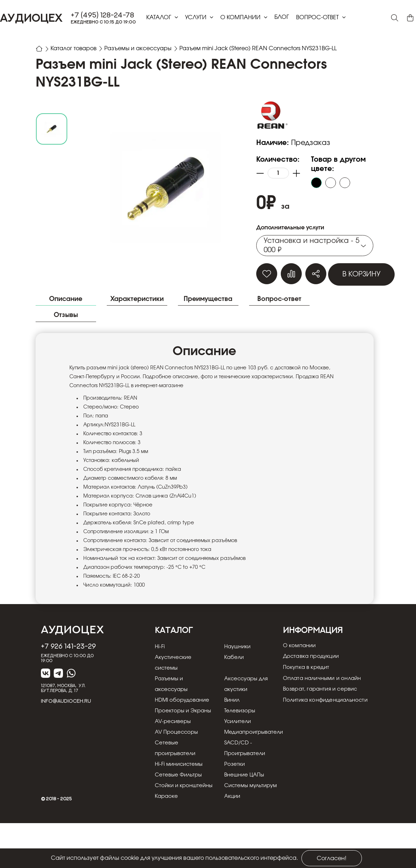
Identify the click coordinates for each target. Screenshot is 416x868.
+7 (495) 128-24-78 (102, 15)
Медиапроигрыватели (251, 766)
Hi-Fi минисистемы (181, 799)
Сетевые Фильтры (180, 809)
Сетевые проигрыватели (177, 783)
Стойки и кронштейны (172, 825)
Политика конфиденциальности (329, 724)
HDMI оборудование (176, 718)
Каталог (159, 17)
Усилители (233, 756)
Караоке (167, 841)
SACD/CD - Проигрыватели (241, 783)
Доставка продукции (314, 672)
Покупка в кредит (308, 685)
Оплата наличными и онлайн (325, 698)
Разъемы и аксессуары (139, 48)
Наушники (233, 660)
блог (282, 17)
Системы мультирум (248, 820)
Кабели (229, 670)
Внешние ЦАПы (240, 809)
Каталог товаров (74, 48)
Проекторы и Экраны (173, 740)
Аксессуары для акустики (243, 697)
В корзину (361, 274)
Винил (227, 713)
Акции (228, 841)
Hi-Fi (160, 660)
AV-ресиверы (174, 756)
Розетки (230, 799)
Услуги (196, 17)
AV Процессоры (178, 766)
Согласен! (332, 858)
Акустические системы (175, 676)
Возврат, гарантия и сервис (323, 711)
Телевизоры (236, 734)
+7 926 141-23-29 (68, 659)
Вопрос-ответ (318, 17)
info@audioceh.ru (66, 714)
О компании (241, 17)
